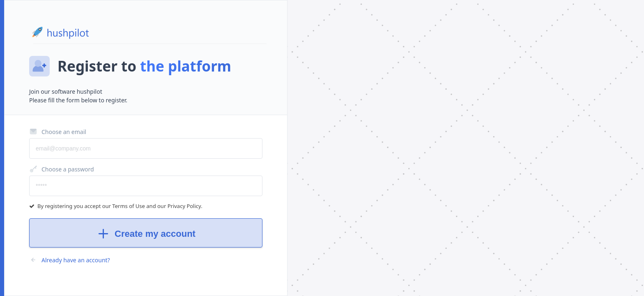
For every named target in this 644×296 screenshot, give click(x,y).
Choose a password (62, 169)
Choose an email (58, 132)
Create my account (146, 234)
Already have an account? (70, 260)
